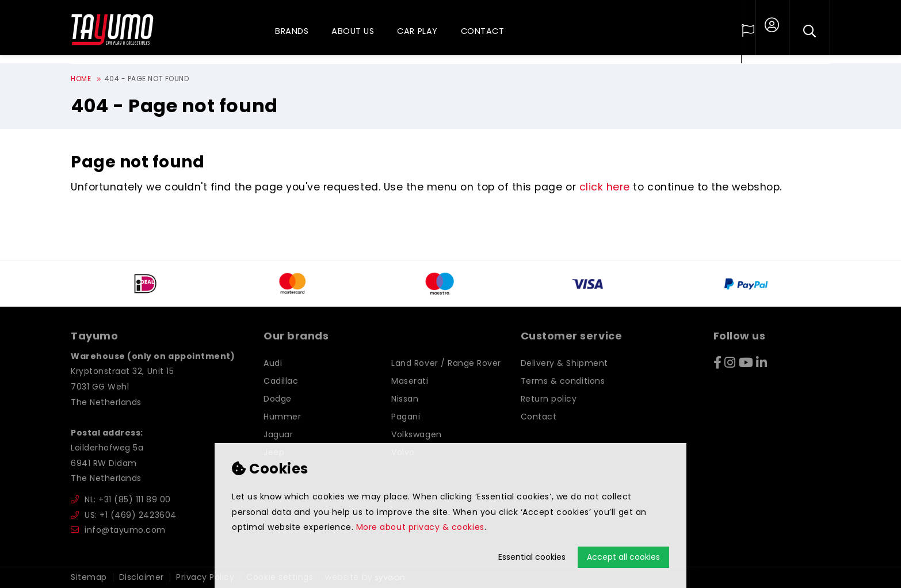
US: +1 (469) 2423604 (124, 515)
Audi (273, 363)
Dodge (278, 399)
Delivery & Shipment (564, 363)
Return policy (549, 399)
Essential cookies (532, 557)
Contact (483, 31)
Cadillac (281, 381)
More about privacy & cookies (420, 527)
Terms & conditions (563, 381)
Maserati (410, 381)
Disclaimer (142, 577)
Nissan (405, 399)
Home (81, 79)
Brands (292, 31)
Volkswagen (416, 434)
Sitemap (89, 577)
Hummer (282, 417)
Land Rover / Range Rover (446, 363)
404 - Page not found (147, 79)
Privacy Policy (205, 577)
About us (353, 31)
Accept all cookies (623, 557)
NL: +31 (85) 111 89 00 (121, 499)
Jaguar (278, 434)
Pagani (406, 417)
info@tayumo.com (118, 530)
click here (605, 187)
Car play (417, 31)
